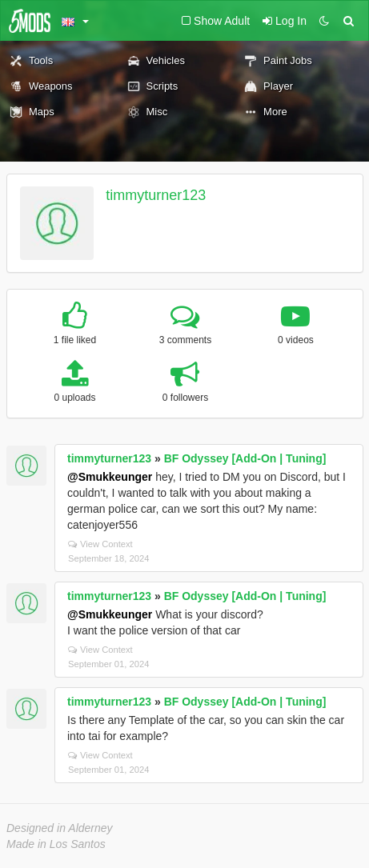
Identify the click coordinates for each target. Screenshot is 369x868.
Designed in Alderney (60, 828)
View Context (100, 544)
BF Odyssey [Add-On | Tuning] (245, 458)
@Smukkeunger (110, 477)
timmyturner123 (156, 195)
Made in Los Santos (56, 844)
